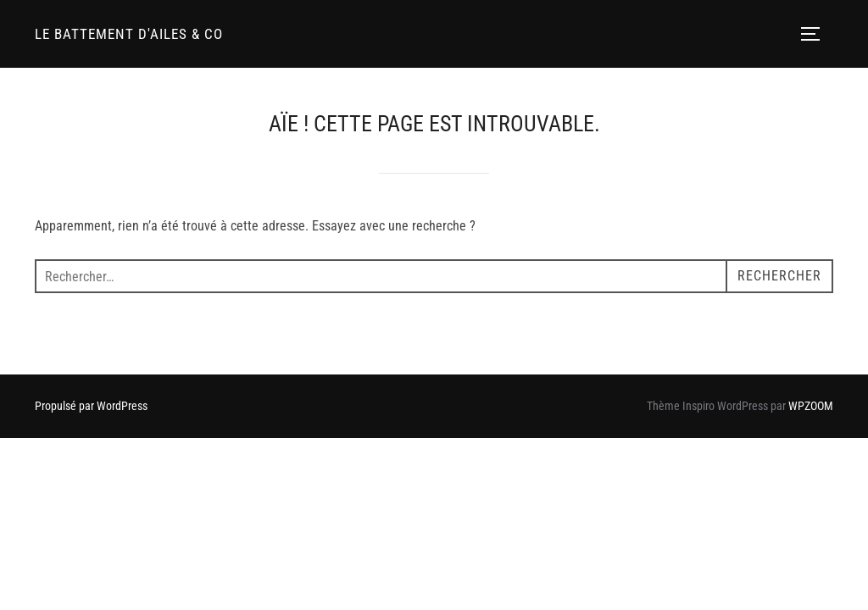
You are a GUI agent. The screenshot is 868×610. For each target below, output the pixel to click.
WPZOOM (811, 406)
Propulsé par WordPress (91, 406)
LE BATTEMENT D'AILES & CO (129, 34)
